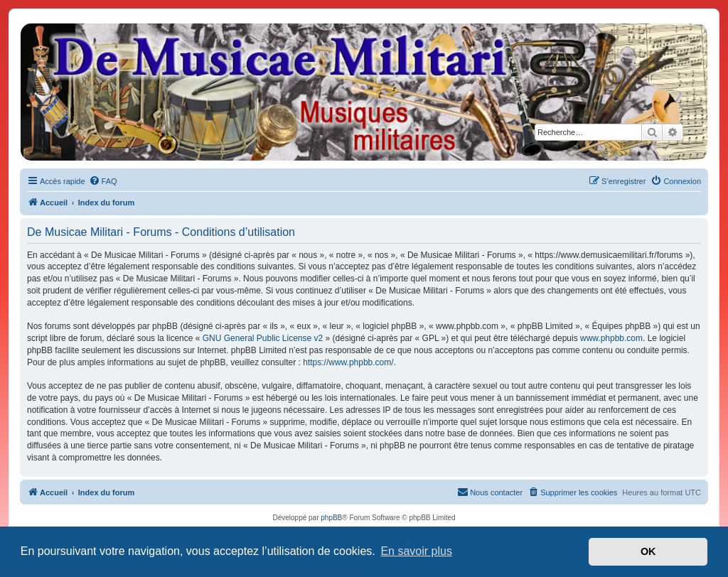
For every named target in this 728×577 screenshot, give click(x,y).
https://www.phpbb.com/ (348, 362)
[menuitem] (103, 181)
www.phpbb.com (611, 338)
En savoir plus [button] (416, 551)
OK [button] (648, 551)
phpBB (331, 518)
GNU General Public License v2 (263, 338)
